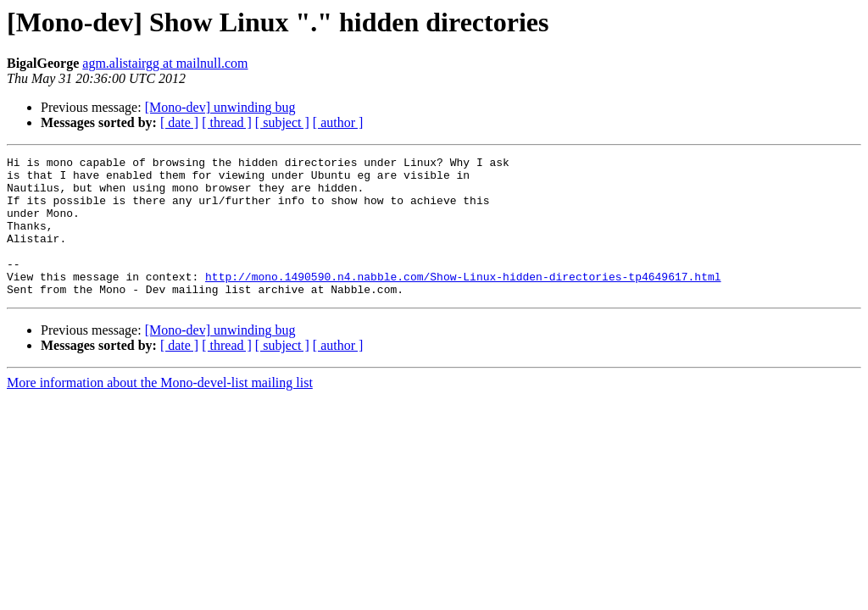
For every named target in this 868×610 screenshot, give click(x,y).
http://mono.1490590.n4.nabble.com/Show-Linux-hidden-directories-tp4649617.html (463, 302)
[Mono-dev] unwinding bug (220, 107)
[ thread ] (227, 122)
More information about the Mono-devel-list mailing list (160, 410)
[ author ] (338, 122)
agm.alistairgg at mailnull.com (165, 63)
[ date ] (179, 122)
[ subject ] (282, 122)
